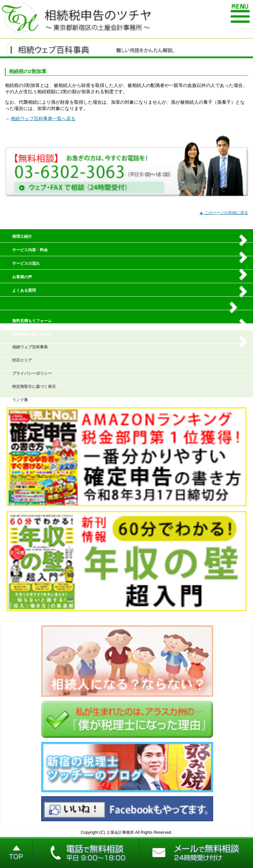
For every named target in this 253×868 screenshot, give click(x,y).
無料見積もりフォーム (32, 321)
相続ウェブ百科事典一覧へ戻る (43, 119)
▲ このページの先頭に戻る (224, 213)
